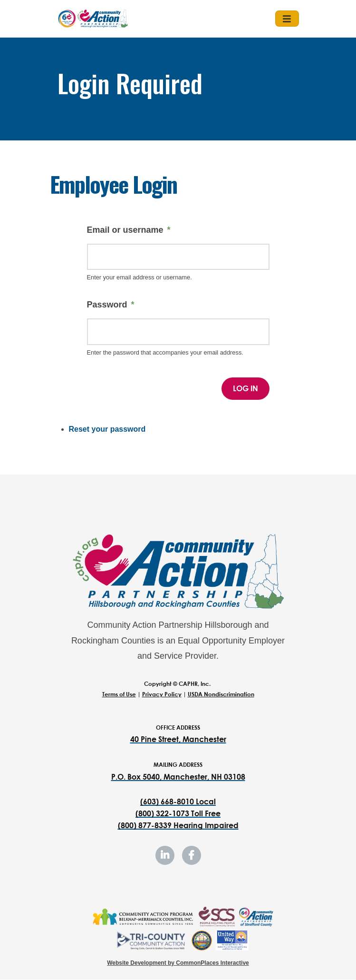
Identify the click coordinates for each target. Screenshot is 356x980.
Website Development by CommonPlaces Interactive (178, 963)
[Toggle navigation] (287, 19)
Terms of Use (119, 694)
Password (107, 305)
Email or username (125, 230)
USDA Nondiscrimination (221, 694)
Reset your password (107, 429)
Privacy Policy (162, 694)
